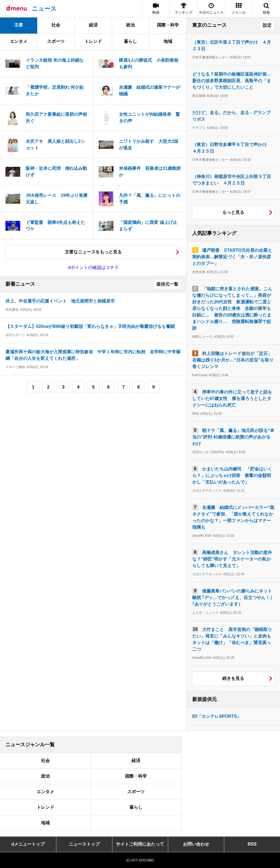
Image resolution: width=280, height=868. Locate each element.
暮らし (130, 41)
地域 (168, 41)
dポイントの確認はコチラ (93, 267)
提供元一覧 (167, 284)
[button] (239, 9)
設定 (267, 25)
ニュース (44, 9)
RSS (252, 844)
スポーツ (56, 41)
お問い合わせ (196, 844)
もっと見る (233, 212)
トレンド (93, 41)
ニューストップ (84, 844)
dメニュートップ (28, 844)
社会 (56, 25)
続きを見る (233, 678)
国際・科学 (168, 25)
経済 (93, 25)
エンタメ (19, 41)
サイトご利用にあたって (140, 844)
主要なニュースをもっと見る (93, 252)
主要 (19, 25)
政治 (130, 25)
